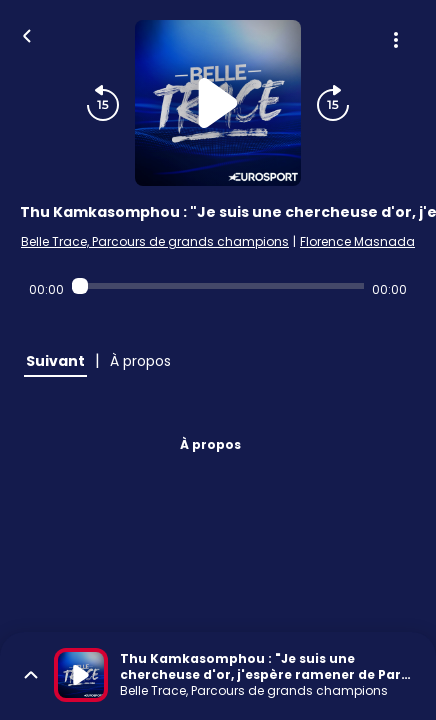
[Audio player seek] (218, 286)
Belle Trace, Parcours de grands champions (155, 241)
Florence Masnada (357, 241)
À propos (210, 444)
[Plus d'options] (396, 40)
